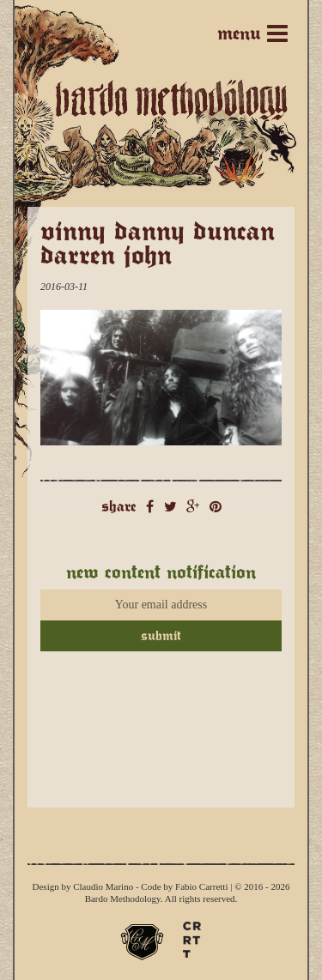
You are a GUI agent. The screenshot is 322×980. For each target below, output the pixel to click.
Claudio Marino (103, 886)
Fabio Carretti (201, 886)
